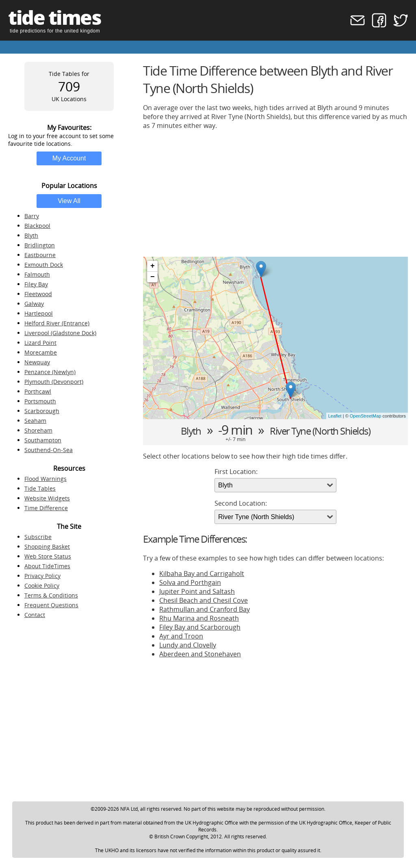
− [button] (153, 277)
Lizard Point (40, 343)
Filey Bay (36, 284)
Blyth (31, 235)
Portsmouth (40, 401)
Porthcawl (38, 391)
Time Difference (46, 508)
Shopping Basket (47, 547)
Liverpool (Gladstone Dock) (60, 333)
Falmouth (37, 274)
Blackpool (37, 226)
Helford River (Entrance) (57, 323)
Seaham (35, 421)
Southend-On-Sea (49, 450)
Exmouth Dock (44, 265)
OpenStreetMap (366, 416)
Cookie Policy (42, 586)
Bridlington (40, 245)
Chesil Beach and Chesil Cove (204, 600)
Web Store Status (48, 556)
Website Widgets (47, 498)
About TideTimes (47, 566)
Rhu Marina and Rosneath (199, 618)
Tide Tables (40, 488)
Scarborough (42, 411)
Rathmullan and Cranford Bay (205, 609)
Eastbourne (40, 255)
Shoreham (38, 430)
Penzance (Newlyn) (50, 372)
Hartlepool (39, 313)
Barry (32, 216)
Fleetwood (38, 294)
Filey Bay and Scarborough (200, 627)
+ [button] (153, 266)
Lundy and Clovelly (188, 645)
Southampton (43, 440)
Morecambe (41, 352)
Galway (34, 304)
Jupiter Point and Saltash (197, 591)
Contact (35, 615)
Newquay (37, 362)
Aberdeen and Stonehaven (200, 654)
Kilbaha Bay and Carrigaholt (202, 574)
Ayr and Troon (181, 636)
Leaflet (335, 416)
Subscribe (38, 537)
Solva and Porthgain (190, 582)
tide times (54, 17)
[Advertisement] (275, 193)
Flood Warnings (45, 479)
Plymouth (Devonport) (54, 382)
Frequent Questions (51, 605)
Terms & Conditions (51, 595)
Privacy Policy (42, 576)
